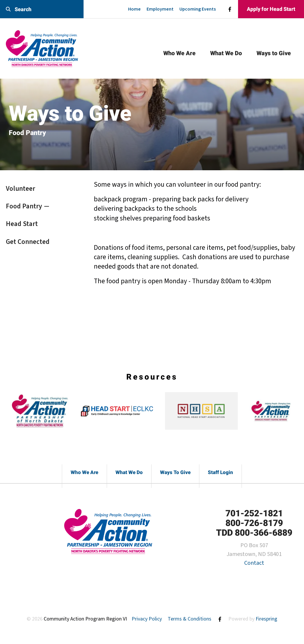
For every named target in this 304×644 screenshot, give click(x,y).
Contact (254, 563)
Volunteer (21, 189)
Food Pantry (24, 206)
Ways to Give (274, 53)
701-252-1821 (254, 513)
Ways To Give (175, 472)
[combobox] (42, 9)
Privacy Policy (147, 619)
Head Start (22, 224)
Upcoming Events (198, 9)
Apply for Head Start (271, 9)
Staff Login (220, 472)
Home (134, 9)
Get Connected (28, 242)
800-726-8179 (254, 523)
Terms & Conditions (190, 619)
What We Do (226, 53)
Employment (160, 9)
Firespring (266, 619)
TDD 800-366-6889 (254, 533)
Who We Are (179, 53)
